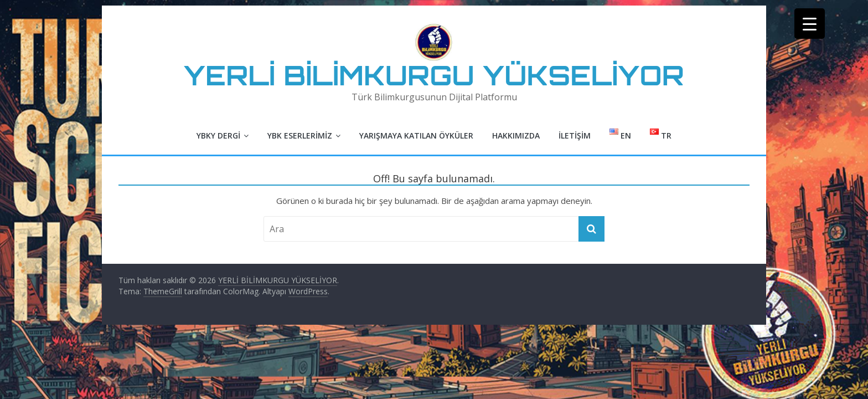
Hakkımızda (516, 135)
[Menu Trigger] (810, 24)
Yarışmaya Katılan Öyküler (416, 135)
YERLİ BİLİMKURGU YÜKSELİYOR (434, 75)
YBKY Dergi (218, 135)
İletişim (575, 135)
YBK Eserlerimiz (300, 135)
